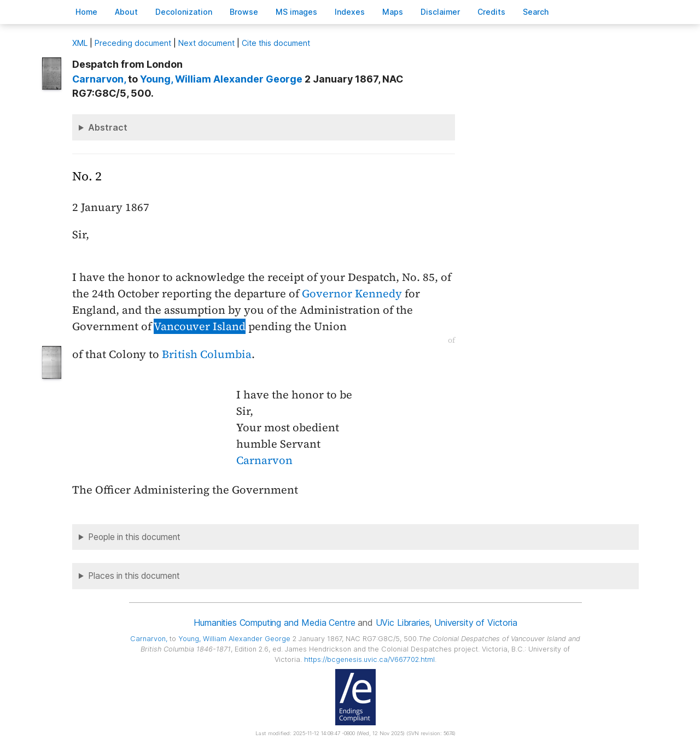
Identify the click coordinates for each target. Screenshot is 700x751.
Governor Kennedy (352, 294)
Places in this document (134, 576)
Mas (393, 12)
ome (86, 12)
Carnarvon (264, 460)
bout (126, 12)
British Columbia (207, 354)
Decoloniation (184, 12)
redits (491, 12)
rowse (244, 12)
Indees (350, 12)
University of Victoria (476, 623)
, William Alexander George (221, 79)
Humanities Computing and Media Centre (274, 623)
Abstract (108, 127)
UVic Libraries (403, 623)
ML (80, 43)
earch (536, 12)
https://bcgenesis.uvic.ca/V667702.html (369, 659)
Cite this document (276, 43)
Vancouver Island (200, 326)
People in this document (134, 537)
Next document (206, 43)
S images (296, 12)
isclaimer (440, 12)
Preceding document (133, 43)
